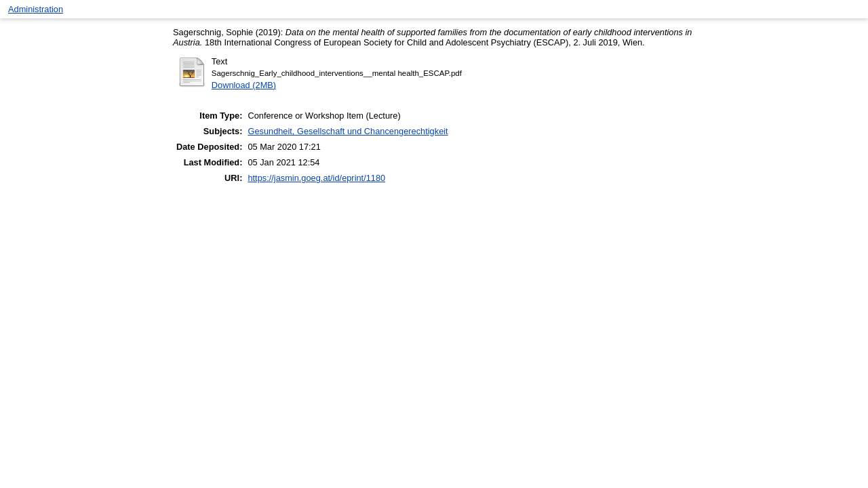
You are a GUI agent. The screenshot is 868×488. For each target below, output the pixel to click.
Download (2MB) (244, 85)
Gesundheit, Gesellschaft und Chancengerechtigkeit (348, 131)
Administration (36, 9)
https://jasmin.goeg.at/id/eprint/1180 (316, 178)
